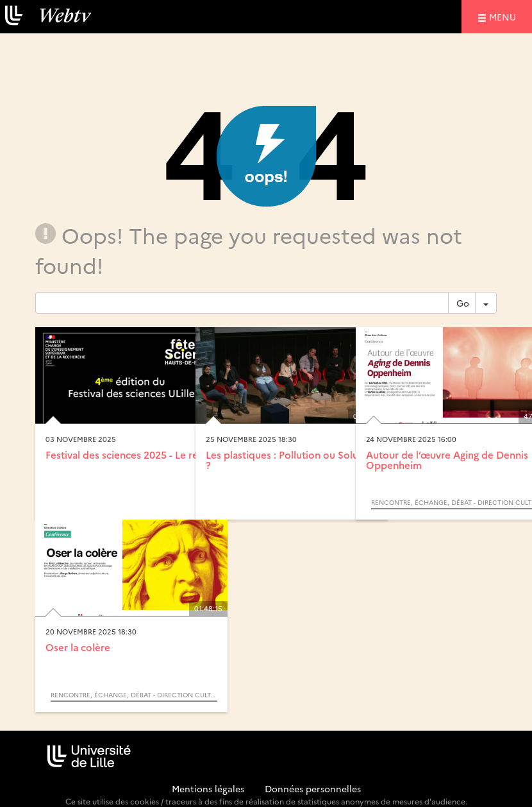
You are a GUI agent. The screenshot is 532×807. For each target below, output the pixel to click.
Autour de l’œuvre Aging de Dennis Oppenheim (447, 460)
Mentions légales (208, 788)
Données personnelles (313, 788)
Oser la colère (78, 647)
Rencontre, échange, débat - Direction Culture (134, 695)
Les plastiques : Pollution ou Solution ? (291, 460)
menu (504, 16)
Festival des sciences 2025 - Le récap (130, 454)
